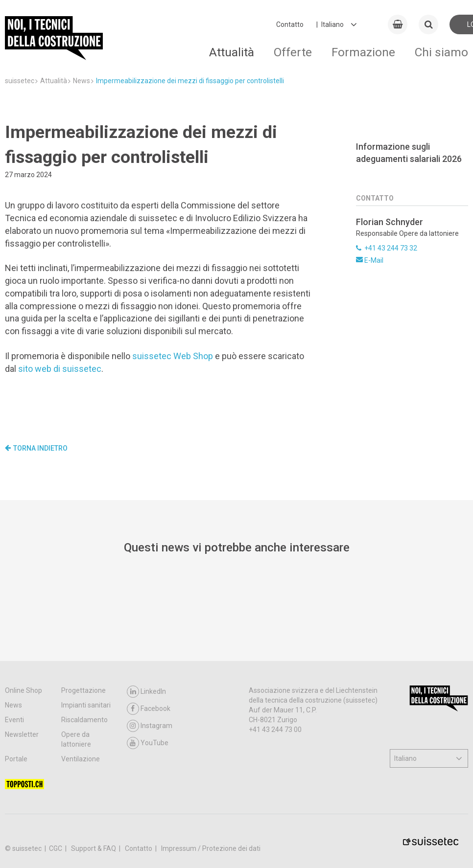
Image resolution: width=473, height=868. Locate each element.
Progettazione (83, 690)
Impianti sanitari (86, 705)
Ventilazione (81, 759)
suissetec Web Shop (173, 356)
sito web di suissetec (60, 369)
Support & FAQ (94, 848)
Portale (16, 759)
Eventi (14, 720)
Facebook (149, 709)
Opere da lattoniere (76, 739)
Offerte (293, 52)
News (13, 705)
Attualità (232, 52)
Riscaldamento (84, 720)
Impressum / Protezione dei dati (211, 848)
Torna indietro (36, 448)
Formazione (363, 52)
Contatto (290, 24)
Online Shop (24, 690)
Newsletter (22, 734)
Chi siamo (441, 52)
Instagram (150, 726)
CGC (56, 848)
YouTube (148, 743)
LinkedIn (146, 692)
